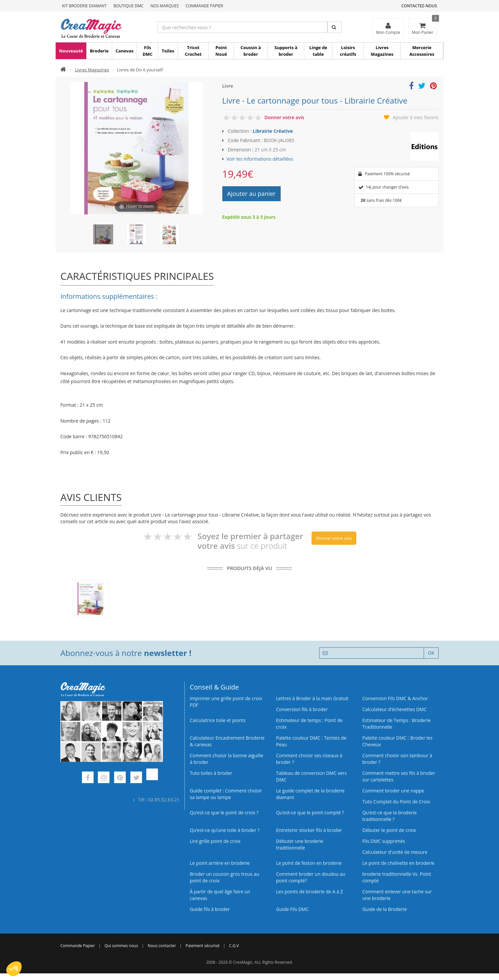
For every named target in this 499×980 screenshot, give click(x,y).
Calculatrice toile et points (218, 720)
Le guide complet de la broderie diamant (310, 794)
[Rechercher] (335, 27)
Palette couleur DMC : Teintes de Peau (311, 741)
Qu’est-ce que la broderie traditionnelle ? (390, 816)
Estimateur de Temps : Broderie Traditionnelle (396, 724)
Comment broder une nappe (393, 791)
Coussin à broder (251, 51)
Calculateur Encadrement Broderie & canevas (227, 741)
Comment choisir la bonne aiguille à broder (227, 759)
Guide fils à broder (210, 909)
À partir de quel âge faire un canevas (220, 895)
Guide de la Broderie (385, 909)
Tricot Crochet (193, 51)
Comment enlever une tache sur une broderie (397, 895)
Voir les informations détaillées (260, 159)
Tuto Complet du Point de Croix (396, 802)
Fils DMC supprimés (384, 841)
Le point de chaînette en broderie (398, 863)
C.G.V (234, 946)
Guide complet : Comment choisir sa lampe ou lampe (226, 794)
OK (431, 653)
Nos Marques (165, 6)
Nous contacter (162, 946)
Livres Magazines (382, 51)
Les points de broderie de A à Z (310, 892)
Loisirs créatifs (348, 51)
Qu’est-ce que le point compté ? (310, 813)
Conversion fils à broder (302, 709)
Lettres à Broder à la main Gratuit (312, 698)
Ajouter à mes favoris (416, 117)
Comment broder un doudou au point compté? (311, 877)
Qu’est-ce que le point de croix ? (224, 813)
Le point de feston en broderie (309, 863)
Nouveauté (71, 51)
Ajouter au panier (251, 194)
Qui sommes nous (121, 946)
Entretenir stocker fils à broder (309, 830)
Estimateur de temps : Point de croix (309, 724)
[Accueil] (63, 70)
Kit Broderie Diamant (84, 6)
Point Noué (221, 51)
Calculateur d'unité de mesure (395, 852)
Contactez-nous (419, 6)
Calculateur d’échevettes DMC (394, 709)
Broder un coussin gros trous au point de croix (224, 877)
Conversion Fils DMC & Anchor (395, 698)
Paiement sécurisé (202, 946)
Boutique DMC (129, 6)
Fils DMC (148, 51)
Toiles (168, 51)
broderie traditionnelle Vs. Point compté (397, 877)
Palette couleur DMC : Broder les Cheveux (397, 741)
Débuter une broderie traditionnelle (300, 844)
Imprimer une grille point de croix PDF (226, 702)
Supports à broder (286, 51)
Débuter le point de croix (389, 830)
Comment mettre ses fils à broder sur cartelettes (399, 776)
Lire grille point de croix (215, 841)
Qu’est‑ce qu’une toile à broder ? (225, 830)
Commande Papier (204, 6)
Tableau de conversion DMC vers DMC (311, 776)
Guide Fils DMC (292, 909)
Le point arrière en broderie (220, 863)
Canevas (124, 51)
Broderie (99, 51)
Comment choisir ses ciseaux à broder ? (309, 759)
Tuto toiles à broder (211, 773)
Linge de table (318, 51)
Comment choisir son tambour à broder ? (397, 759)
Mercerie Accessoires (422, 51)
